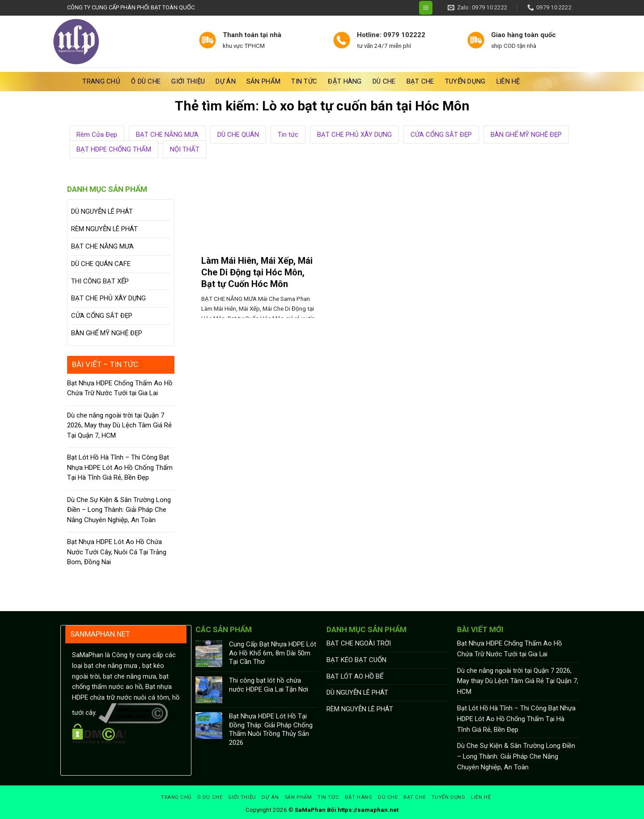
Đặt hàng (345, 81)
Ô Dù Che (146, 81)
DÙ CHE (384, 81)
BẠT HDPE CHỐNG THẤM (114, 149)
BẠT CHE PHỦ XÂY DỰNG (354, 135)
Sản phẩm (263, 81)
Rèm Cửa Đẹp (97, 135)
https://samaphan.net (368, 810)
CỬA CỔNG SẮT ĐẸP (441, 135)
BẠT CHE (420, 81)
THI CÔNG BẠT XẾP (100, 281)
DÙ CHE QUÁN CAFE (101, 264)
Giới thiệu (188, 81)
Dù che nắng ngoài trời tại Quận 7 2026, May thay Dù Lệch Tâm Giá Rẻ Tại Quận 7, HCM (119, 425)
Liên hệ (508, 81)
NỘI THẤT (185, 149)
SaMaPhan (310, 810)
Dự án (226, 81)
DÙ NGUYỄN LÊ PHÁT (102, 211)
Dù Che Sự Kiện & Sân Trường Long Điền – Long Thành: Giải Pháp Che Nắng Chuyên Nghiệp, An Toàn (119, 510)
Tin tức (304, 81)
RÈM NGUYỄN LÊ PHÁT (104, 229)
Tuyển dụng (465, 81)
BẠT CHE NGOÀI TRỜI (359, 643)
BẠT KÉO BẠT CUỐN (356, 660)
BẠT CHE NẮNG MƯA (167, 135)
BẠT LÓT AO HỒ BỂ (355, 676)
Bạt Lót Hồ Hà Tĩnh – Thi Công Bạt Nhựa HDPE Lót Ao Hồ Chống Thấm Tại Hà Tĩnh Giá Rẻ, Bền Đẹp (120, 467)
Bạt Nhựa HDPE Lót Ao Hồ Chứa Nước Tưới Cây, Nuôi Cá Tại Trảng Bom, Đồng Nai (117, 552)
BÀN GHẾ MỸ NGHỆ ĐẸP (526, 135)
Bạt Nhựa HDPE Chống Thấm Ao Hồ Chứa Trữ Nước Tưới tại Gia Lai (120, 388)
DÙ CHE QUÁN (238, 135)
